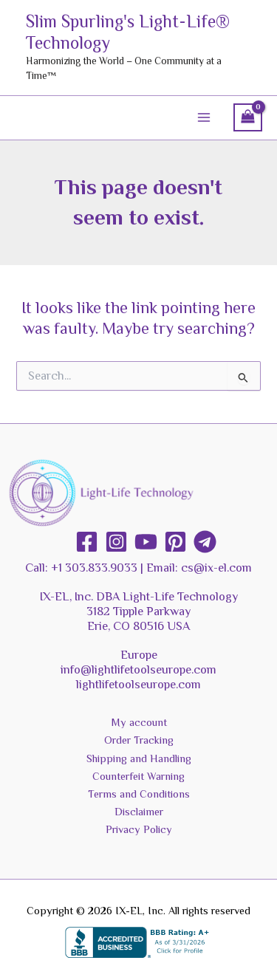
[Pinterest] (175, 542)
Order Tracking (139, 740)
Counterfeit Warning (138, 776)
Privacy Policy (139, 829)
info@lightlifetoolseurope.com (138, 669)
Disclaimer (139, 812)
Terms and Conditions (139, 794)
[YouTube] (146, 542)
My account (139, 722)
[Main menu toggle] (204, 117)
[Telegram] (205, 542)
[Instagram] (116, 542)
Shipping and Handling (139, 758)
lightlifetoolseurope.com (138, 684)
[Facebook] (87, 542)
